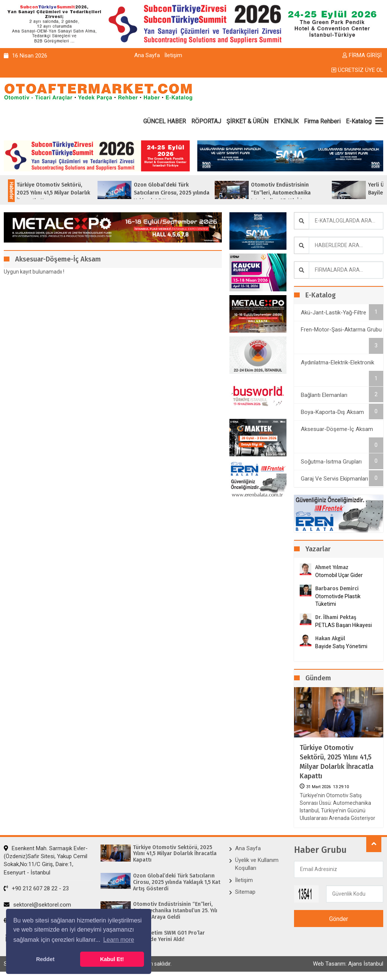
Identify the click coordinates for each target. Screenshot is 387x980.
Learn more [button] (119, 940)
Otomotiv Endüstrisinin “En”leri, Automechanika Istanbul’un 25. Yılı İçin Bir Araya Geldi (175, 911)
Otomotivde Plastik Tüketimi (338, 600)
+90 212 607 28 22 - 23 (36, 888)
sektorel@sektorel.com (37, 905)
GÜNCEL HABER (165, 121)
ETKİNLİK (286, 121)
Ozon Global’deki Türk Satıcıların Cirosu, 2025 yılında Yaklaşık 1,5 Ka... (185, 193)
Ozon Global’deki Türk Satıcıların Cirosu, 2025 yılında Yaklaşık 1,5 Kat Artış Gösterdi (177, 882)
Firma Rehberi (322, 121)
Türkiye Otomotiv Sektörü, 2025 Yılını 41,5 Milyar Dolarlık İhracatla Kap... (67, 193)
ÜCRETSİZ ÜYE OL (357, 70)
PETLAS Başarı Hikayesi (344, 625)
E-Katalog (359, 121)
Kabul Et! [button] (112, 959)
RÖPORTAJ (206, 121)
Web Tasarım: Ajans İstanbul (348, 964)
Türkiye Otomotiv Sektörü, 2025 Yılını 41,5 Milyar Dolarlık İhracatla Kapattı (337, 762)
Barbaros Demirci (337, 589)
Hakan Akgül (330, 639)
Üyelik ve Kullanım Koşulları (257, 864)
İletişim (173, 55)
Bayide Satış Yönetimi (341, 646)
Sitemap (245, 892)
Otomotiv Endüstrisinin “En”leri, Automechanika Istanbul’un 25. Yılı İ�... (294, 193)
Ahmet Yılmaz (332, 567)
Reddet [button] (45, 959)
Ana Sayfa (147, 55)
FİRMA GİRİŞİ (362, 55)
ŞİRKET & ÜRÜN (247, 121)
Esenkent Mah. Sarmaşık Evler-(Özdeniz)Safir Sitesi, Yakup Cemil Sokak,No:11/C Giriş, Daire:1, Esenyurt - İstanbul (46, 860)
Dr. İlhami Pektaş (336, 617)
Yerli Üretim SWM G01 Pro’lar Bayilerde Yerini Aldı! (169, 936)
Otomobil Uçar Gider (339, 575)
